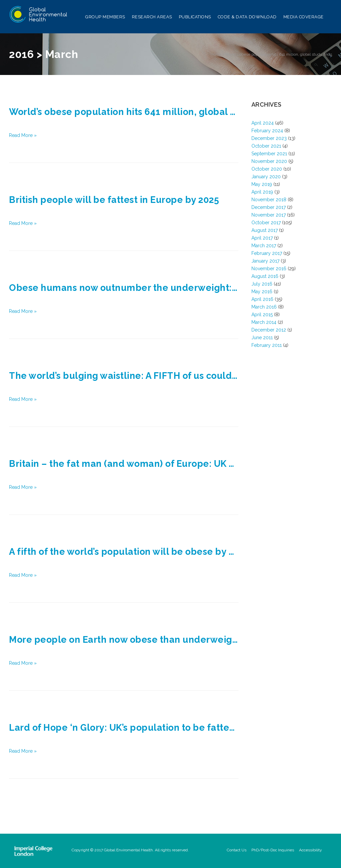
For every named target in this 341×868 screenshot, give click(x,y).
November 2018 (269, 200)
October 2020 (267, 169)
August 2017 (265, 230)
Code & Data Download (247, 18)
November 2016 (269, 269)
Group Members (105, 18)
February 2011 (267, 345)
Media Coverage (304, 18)
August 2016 (265, 276)
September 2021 (269, 154)
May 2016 (262, 292)
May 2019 (262, 184)
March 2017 (264, 246)
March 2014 (264, 322)
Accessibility (311, 850)
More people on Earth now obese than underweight (124, 640)
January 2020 (266, 177)
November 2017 (269, 215)
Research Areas (152, 18)
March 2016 (264, 307)
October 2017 (266, 223)
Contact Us (237, 850)
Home (216, 54)
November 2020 (269, 161)
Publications (195, 18)
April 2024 (263, 123)
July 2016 (262, 284)
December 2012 (269, 330)
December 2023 (269, 138)
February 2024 (267, 131)
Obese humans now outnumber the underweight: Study (124, 288)
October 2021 (266, 146)
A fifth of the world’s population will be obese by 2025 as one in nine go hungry (124, 552)
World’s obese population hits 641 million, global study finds (279, 54)
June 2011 (262, 338)
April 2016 (262, 299)
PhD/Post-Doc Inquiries (273, 850)
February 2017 (267, 253)
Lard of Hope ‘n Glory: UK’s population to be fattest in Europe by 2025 (124, 728)
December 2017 (269, 207)
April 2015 (262, 315)
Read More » (23, 135)
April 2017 (262, 238)
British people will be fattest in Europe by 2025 (114, 200)
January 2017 (265, 261)
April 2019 (262, 192)
